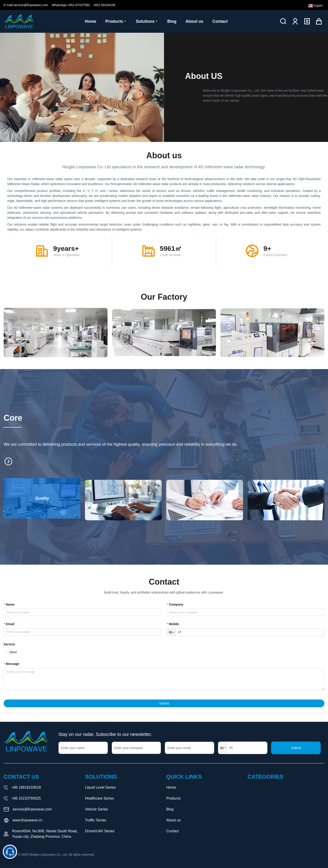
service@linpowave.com (32, 809)
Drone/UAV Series (100, 831)
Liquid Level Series (100, 787)
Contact (173, 831)
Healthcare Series (99, 798)
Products (173, 798)
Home (171, 787)
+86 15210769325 (26, 798)
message (12, 664)
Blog (170, 809)
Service (9, 644)
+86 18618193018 (26, 787)
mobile (174, 624)
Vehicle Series (96, 809)
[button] (171, 632)
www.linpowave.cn (27, 820)
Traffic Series (96, 820)
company (176, 604)
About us (173, 820)
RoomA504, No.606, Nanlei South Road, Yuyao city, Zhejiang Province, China (45, 834)
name (10, 604)
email (10, 624)
